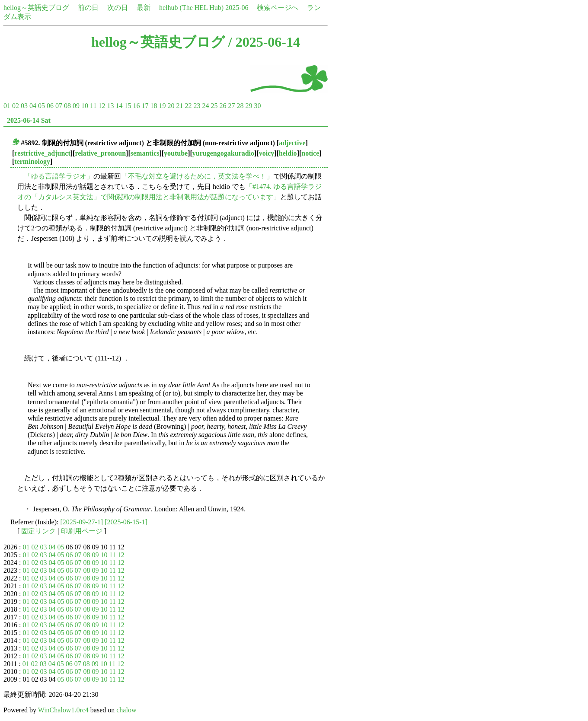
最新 (144, 8)
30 (257, 106)
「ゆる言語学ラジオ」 (59, 176)
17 (145, 106)
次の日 (118, 8)
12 (102, 106)
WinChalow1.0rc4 (63, 710)
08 (67, 106)
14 (119, 106)
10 (85, 106)
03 (24, 106)
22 (188, 106)
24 (205, 106)
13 (110, 106)
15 (128, 106)
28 (240, 106)
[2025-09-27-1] (82, 522)
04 (33, 106)
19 (162, 106)
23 (197, 106)
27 (231, 106)
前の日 (88, 8)
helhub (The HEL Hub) (191, 8)
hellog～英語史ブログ (36, 8)
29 (249, 106)
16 (136, 106)
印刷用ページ (82, 531)
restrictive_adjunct (42, 153)
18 (153, 106)
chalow (126, 710)
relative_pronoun (100, 153)
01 (7, 106)
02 (16, 106)
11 (93, 106)
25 (214, 106)
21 (179, 106)
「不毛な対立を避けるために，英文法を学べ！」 (197, 176)
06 (50, 106)
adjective (292, 143)
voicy (267, 153)
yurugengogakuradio (223, 153)
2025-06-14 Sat (29, 120)
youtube (176, 153)
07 (59, 106)
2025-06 (237, 8)
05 (42, 106)
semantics (145, 153)
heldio (288, 153)
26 (223, 106)
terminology (32, 161)
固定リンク (38, 531)
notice (310, 153)
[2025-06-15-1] (126, 522)
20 (171, 106)
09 (76, 106)
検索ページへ (278, 8)
